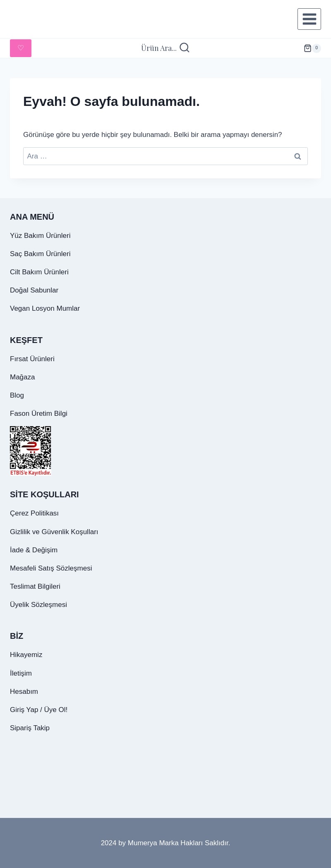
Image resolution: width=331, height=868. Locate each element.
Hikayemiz (26, 655)
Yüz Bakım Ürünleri (40, 236)
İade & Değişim (34, 550)
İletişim (21, 673)
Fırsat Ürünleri (32, 359)
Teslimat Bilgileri (35, 586)
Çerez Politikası (34, 513)
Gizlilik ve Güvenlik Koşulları (54, 532)
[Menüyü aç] (309, 19)
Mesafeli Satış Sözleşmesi (51, 568)
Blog (17, 395)
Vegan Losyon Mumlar (45, 308)
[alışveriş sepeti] (312, 48)
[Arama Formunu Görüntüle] (166, 48)
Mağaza (22, 377)
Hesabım (24, 692)
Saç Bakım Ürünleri (40, 254)
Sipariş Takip (30, 728)
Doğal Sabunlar (34, 290)
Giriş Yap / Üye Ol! (39, 710)
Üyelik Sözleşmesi (38, 605)
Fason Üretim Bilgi (39, 414)
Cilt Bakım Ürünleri (39, 272)
